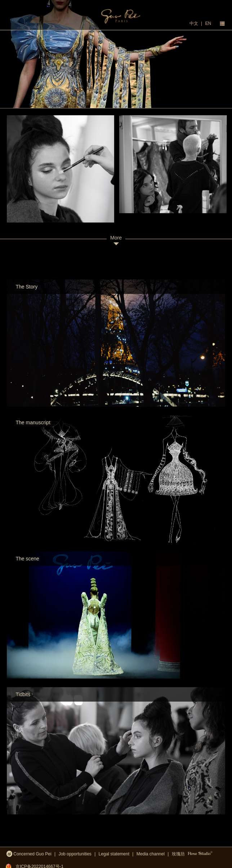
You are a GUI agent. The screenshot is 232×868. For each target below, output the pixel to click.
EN (208, 23)
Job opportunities (75, 854)
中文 (194, 23)
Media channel (151, 854)
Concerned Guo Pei (29, 853)
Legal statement (114, 854)
